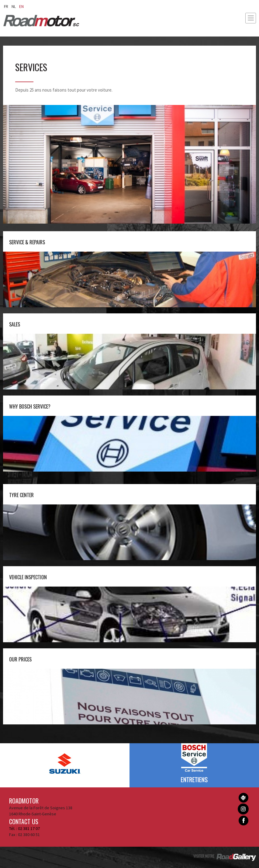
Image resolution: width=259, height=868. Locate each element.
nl (14, 7)
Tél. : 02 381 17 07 (24, 828)
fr (6, 7)
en (21, 7)
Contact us (24, 821)
